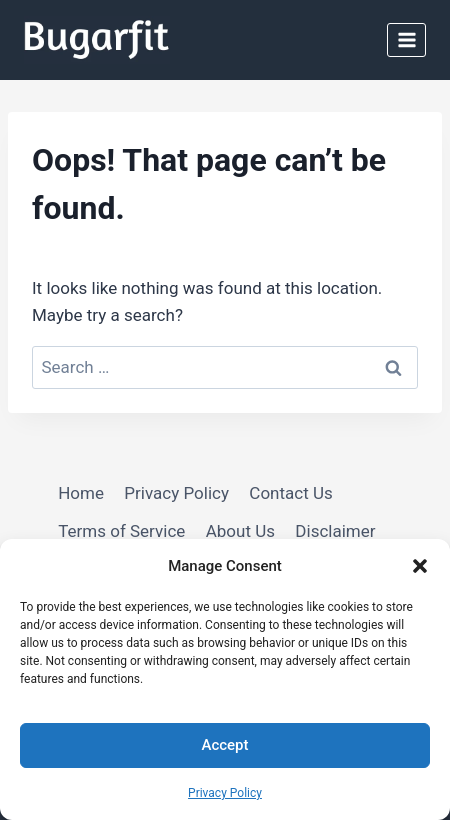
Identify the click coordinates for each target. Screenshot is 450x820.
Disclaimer (335, 531)
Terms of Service (121, 531)
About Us (240, 531)
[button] (420, 566)
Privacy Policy (225, 793)
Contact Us (290, 493)
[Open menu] (406, 39)
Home (81, 493)
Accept (224, 745)
